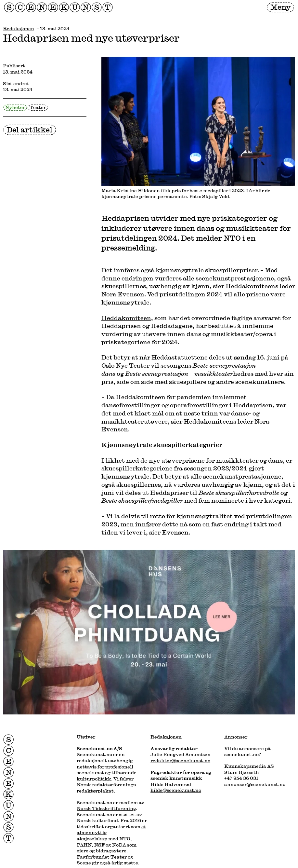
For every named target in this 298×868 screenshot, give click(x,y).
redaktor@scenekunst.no (180, 760)
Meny (281, 7)
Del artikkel (29, 129)
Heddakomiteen (126, 318)
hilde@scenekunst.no (176, 790)
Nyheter (15, 107)
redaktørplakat (95, 791)
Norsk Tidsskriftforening (106, 808)
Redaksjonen (19, 28)
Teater (38, 107)
